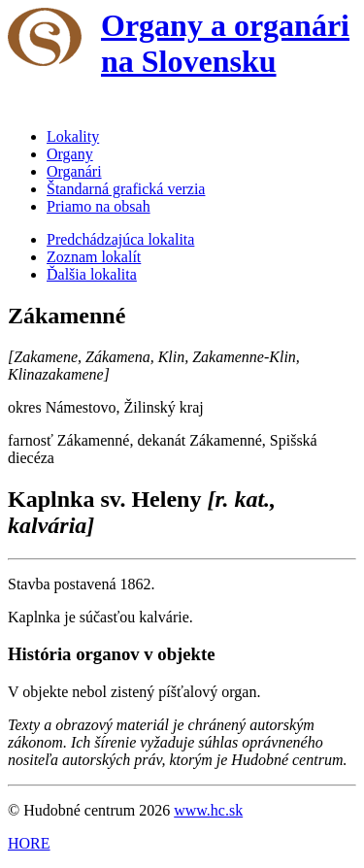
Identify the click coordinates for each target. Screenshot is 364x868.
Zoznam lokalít (94, 257)
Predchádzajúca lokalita (120, 239)
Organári (74, 171)
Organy (70, 154)
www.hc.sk (208, 810)
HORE (29, 843)
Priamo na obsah (99, 206)
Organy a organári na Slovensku (225, 43)
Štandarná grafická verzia (126, 189)
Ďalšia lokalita (92, 274)
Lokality (73, 136)
